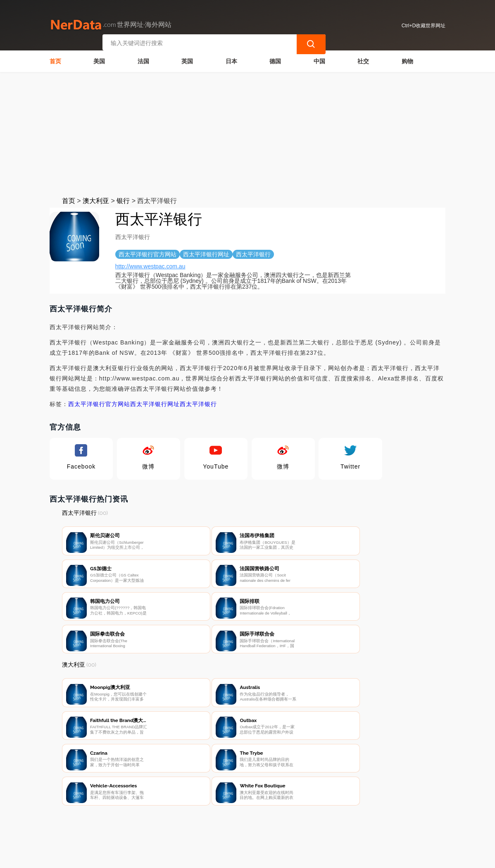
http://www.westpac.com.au (150, 265)
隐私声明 (201, 825)
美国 (99, 60)
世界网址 (207, 856)
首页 (55, 60)
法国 (143, 60)
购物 (407, 60)
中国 (319, 60)
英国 (187, 60)
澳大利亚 (96, 200)
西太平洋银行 (198, 403)
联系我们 (159, 825)
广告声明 (242, 825)
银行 (123, 200)
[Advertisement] (248, 133)
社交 (363, 60)
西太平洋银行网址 (155, 403)
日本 (231, 60)
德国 (275, 60)
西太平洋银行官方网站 (99, 403)
